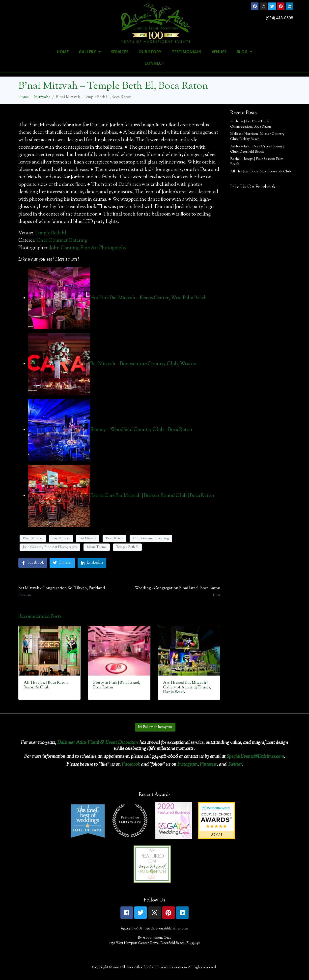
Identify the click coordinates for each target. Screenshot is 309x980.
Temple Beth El (50, 233)
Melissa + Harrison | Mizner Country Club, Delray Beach (257, 137)
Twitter (235, 765)
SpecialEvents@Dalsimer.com (255, 757)
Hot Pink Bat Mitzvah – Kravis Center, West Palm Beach (149, 298)
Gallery (90, 52)
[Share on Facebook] (33, 563)
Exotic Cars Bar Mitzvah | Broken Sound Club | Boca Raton (152, 496)
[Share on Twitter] (62, 563)
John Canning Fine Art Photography (88, 248)
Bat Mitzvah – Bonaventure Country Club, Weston (143, 364)
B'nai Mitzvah (33, 539)
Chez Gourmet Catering (62, 241)
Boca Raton (114, 539)
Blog (244, 52)
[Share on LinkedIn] (92, 563)
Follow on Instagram (155, 727)
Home (63, 52)
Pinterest (208, 765)
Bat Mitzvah (88, 539)
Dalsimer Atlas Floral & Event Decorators (98, 743)
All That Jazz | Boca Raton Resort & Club (260, 172)
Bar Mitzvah (61, 539)
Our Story (150, 52)
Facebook (131, 765)
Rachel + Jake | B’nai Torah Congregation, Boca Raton (251, 124)
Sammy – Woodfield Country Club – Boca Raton (141, 430)
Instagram (187, 765)
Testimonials (186, 52)
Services (120, 52)
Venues (219, 52)
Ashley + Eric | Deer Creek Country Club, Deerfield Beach (257, 149)
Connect (154, 63)
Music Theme (97, 547)
